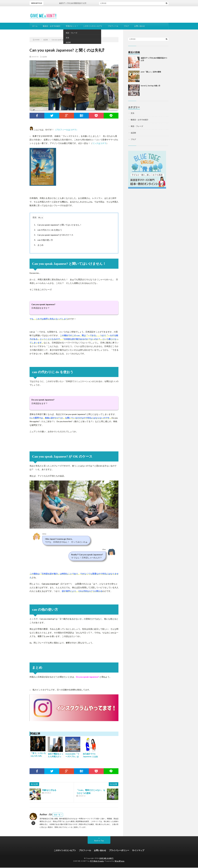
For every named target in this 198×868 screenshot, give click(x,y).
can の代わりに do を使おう (48, 230)
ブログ (126, 26)
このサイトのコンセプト (93, 26)
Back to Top (99, 841)
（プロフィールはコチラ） (66, 130)
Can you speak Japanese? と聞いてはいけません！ (57, 225)
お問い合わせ (140, 26)
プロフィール (113, 26)
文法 (132, 113)
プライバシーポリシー (119, 851)
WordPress (120, 861)
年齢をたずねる (49, 790)
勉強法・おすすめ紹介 (52, 26)
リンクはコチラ (99, 143)
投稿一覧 (57, 815)
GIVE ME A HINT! (106, 859)
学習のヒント (71, 26)
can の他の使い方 (43, 240)
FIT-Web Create (97, 861)
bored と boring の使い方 (151, 86)
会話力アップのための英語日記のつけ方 (75, 3)
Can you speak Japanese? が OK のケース (53, 235)
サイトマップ (138, 851)
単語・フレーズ (137, 126)
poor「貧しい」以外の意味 (151, 72)
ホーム (35, 26)
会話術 (45, 57)
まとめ (38, 245)
